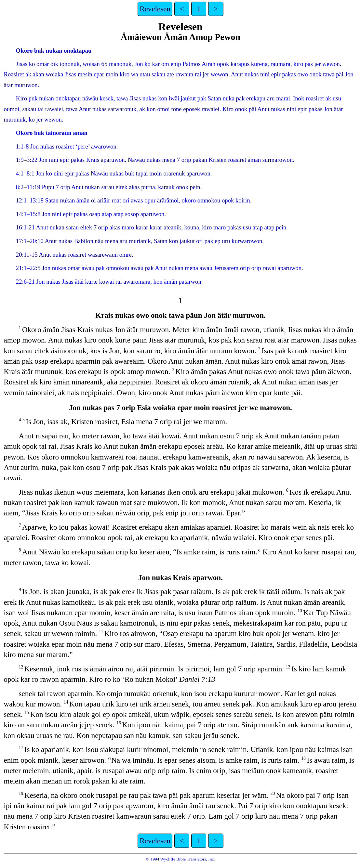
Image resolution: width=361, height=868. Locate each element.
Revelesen (155, 9)
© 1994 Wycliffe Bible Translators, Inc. (180, 859)
